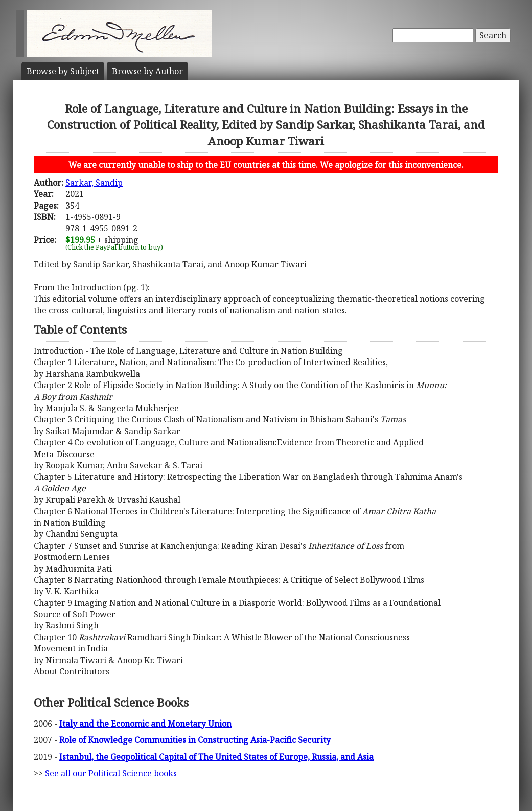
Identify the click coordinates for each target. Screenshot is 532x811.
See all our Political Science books (111, 773)
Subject (63, 71)
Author (147, 71)
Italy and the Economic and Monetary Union (145, 724)
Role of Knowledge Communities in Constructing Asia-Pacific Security (195, 740)
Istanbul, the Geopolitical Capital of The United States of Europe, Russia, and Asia (216, 757)
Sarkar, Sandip (94, 183)
